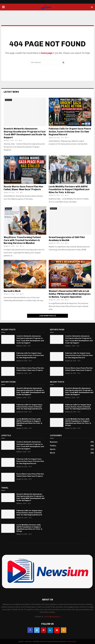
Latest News (11, 92)
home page (47, 53)
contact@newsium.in (52, 617)
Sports (53, 449)
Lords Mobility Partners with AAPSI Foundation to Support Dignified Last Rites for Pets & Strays (69, 189)
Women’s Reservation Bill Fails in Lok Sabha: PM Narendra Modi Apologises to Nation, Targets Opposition (70, 294)
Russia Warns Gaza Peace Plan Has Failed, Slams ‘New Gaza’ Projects (23, 188)
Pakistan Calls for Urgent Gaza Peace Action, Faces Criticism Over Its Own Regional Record (70, 132)
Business (8, 100)
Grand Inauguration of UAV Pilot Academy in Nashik (67, 239)
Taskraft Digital (71, 642)
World (52, 100)
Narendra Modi (12, 291)
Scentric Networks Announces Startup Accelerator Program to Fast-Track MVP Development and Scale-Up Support (25, 133)
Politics (8, 262)
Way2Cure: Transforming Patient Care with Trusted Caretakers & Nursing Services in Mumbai (22, 240)
